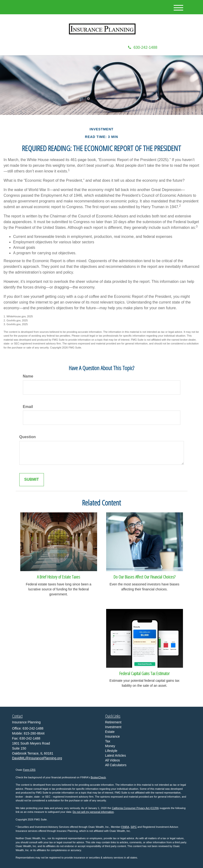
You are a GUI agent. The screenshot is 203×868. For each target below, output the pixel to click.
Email (28, 407)
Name (28, 376)
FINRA (125, 827)
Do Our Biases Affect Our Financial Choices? (144, 577)
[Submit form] (32, 480)
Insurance (112, 736)
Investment (113, 727)
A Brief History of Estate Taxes (59, 577)
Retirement (113, 722)
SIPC (134, 827)
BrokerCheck (98, 777)
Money (110, 746)
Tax (108, 741)
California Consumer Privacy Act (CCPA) (135, 808)
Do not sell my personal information (93, 812)
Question (28, 437)
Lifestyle (111, 751)
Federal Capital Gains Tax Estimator (144, 673)
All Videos (113, 760)
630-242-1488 (143, 47)
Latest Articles (116, 755)
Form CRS (29, 770)
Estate (110, 732)
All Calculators (116, 765)
